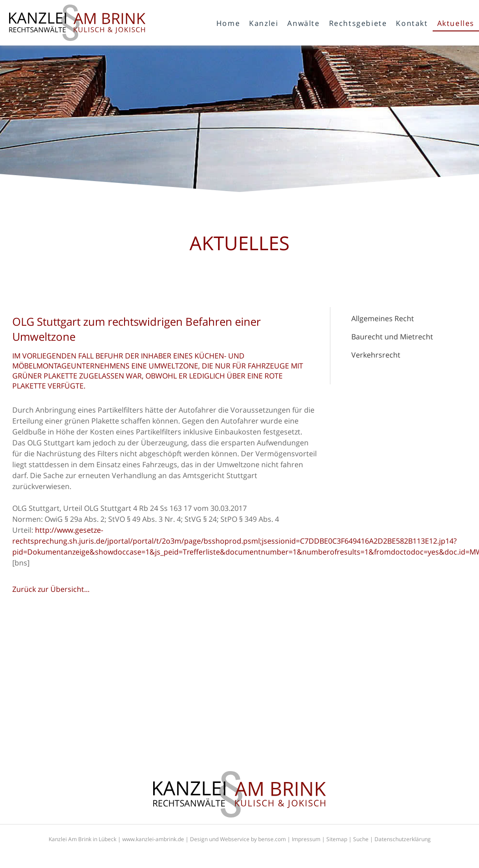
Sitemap (337, 839)
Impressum (306, 839)
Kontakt (412, 23)
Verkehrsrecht (376, 355)
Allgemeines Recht (383, 318)
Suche (361, 839)
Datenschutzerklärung (403, 839)
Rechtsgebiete (358, 23)
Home (228, 23)
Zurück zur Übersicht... (51, 589)
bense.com (272, 839)
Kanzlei (264, 23)
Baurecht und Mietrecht (392, 337)
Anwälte (303, 23)
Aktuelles (456, 23)
